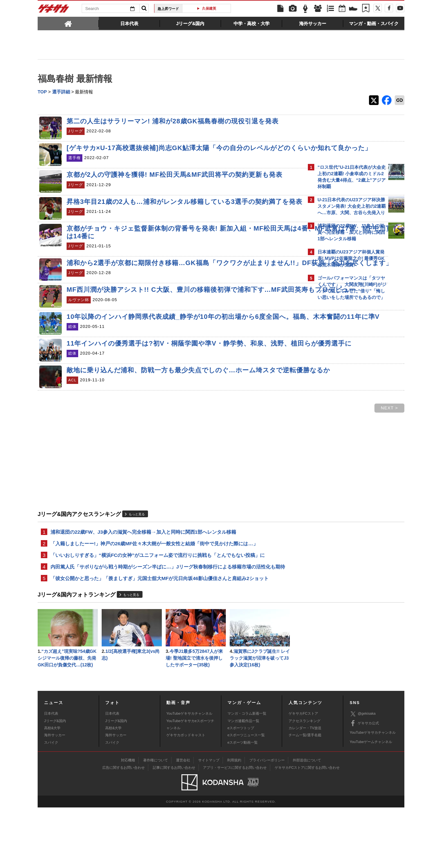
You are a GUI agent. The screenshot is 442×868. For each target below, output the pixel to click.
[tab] (68, 23)
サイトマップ (209, 820)
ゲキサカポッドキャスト (186, 796)
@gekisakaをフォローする (343, 401)
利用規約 (234, 820)
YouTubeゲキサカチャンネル (189, 774)
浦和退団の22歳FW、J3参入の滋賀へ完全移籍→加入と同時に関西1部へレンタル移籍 (143, 587)
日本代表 (51, 774)
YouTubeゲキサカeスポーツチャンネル (190, 785)
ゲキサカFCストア (303, 774)
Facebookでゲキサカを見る (344, 414)
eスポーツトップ (241, 788)
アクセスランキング (304, 781)
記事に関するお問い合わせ (174, 828)
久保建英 (209, 8)
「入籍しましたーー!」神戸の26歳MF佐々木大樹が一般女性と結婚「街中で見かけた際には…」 (154, 600)
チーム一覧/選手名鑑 (305, 796)
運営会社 (183, 820)
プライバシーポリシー (267, 820)
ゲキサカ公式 (364, 784)
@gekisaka (363, 774)
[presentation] (68, 23)
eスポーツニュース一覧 (246, 796)
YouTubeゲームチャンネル (371, 802)
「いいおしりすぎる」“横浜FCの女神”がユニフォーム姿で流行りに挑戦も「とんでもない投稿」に (158, 612)
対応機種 (128, 820)
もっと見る (137, 569)
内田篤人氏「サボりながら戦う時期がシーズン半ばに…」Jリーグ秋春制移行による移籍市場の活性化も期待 (168, 624)
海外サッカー (55, 796)
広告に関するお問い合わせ (124, 828)
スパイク (51, 803)
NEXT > (277, 463)
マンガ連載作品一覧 (243, 781)
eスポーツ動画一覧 (243, 803)
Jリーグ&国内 (55, 781)
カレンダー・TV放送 (305, 788)
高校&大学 (52, 788)
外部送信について (307, 820)
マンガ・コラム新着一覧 (247, 774)
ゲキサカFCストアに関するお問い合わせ (307, 828)
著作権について (156, 820)
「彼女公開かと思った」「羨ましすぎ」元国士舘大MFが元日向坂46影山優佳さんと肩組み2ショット (160, 636)
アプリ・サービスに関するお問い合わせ (235, 828)
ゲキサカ (54, 10)
